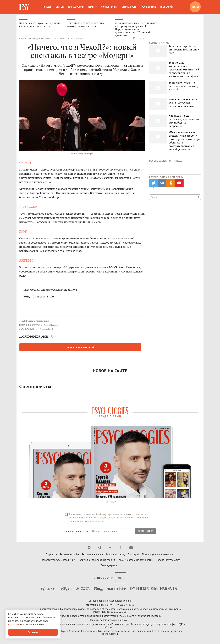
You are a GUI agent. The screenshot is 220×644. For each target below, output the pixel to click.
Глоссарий (166, 7)
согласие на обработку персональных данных (106, 515)
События (23, 39)
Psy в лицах (149, 7)
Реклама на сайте (70, 555)
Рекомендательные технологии (135, 560)
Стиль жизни (129, 7)
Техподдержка (109, 566)
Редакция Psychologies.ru (38, 321)
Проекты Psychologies (168, 560)
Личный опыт (109, 7)
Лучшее (47, 7)
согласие (13, 624)
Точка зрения (76, 7)
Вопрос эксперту (116, 555)
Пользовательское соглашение (57, 560)
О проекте (51, 555)
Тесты (195, 7)
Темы (91, 7)
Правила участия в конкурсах (158, 555)
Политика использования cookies (96, 560)
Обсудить (139, 39)
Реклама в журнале (93, 555)
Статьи (60, 7)
